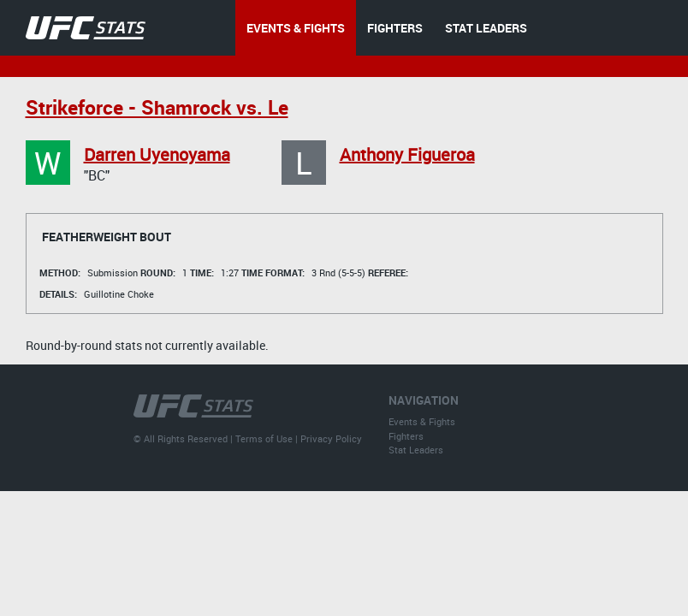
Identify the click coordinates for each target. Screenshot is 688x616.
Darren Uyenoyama (157, 154)
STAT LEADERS (486, 28)
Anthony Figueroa (407, 154)
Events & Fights (422, 421)
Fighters (406, 436)
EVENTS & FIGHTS (296, 28)
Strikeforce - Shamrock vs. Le (157, 107)
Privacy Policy (331, 438)
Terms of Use (264, 438)
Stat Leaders (416, 450)
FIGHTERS (395, 28)
